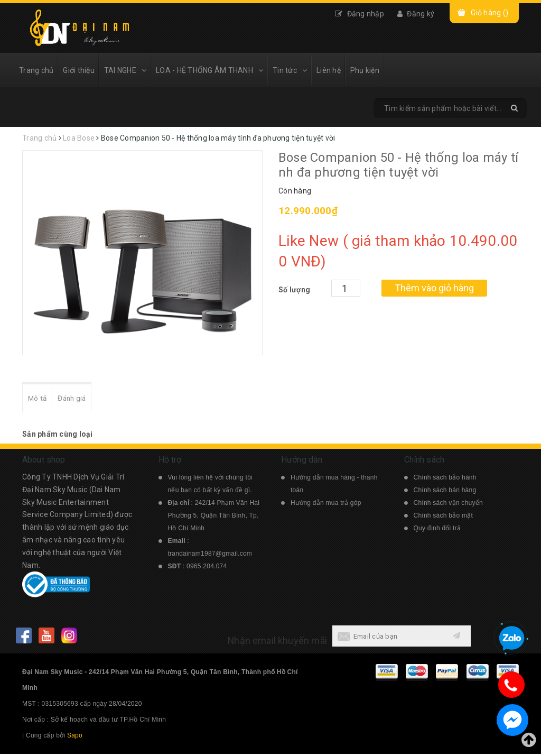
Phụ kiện (365, 70)
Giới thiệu (79, 70)
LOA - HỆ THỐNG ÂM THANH (209, 70)
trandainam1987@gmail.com (210, 556)
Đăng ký (416, 14)
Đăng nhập (360, 14)
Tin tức (290, 70)
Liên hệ (329, 70)
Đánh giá (78, 399)
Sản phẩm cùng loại (58, 436)
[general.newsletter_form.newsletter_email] (388, 638)
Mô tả (39, 399)
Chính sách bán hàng (445, 492)
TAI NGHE (125, 70)
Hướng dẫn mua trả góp (326, 505)
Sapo (75, 737)
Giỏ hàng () (489, 13)
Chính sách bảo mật (444, 518)
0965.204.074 (207, 568)
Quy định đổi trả (437, 530)
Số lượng (294, 290)
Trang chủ (36, 70)
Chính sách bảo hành (445, 480)
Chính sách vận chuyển (448, 505)
